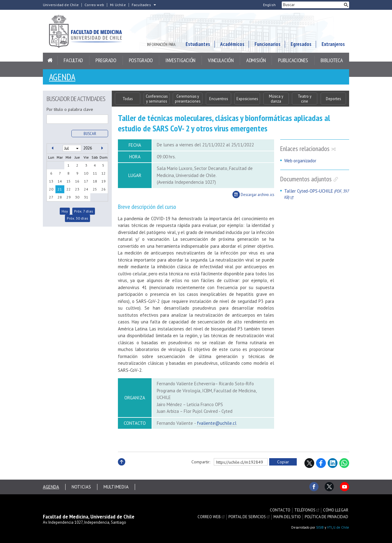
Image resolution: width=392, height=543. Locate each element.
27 (51, 197)
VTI (330, 527)
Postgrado (141, 60)
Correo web (94, 5)
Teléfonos (305, 510)
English (269, 5)
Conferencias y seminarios (157, 99)
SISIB (320, 527)
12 (104, 173)
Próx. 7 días (84, 211)
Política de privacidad (326, 517)
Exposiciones (247, 99)
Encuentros (219, 99)
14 (60, 181)
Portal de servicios (247, 517)
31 (86, 197)
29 (69, 197)
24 (86, 189)
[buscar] (312, 5)
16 (77, 181)
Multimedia (116, 487)
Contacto (280, 510)
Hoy (65, 211)
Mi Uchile (118, 5)
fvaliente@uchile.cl (217, 423)
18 (95, 181)
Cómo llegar (336, 510)
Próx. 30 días (77, 218)
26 (104, 189)
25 (95, 189)
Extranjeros (333, 44)
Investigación (180, 60)
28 (60, 197)
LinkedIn (333, 463)
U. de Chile (341, 527)
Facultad (73, 60)
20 (51, 189)
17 (86, 181)
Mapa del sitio (287, 517)
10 (86, 173)
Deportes (333, 99)
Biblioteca (332, 60)
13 (51, 181)
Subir (122, 468)
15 (69, 181)
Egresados (301, 44)
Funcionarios (268, 44)
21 (60, 189)
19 (104, 181)
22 (69, 189)
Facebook (321, 463)
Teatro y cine (305, 99)
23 (77, 189)
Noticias (81, 487)
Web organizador (300, 161)
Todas (128, 99)
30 (77, 197)
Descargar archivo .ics (253, 194)
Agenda (62, 77)
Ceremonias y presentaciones (188, 99)
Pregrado (106, 60)
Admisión (256, 60)
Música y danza (276, 99)
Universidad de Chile (61, 5)
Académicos (232, 44)
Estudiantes (198, 44)
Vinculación (221, 60)
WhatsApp (344, 463)
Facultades (141, 5)
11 (95, 173)
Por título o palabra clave (70, 109)
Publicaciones (293, 60)
